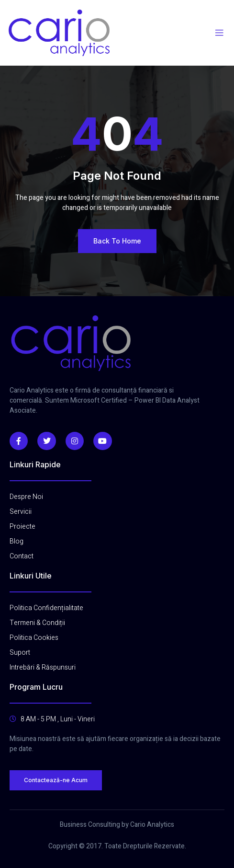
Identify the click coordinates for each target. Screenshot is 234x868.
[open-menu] (219, 33)
